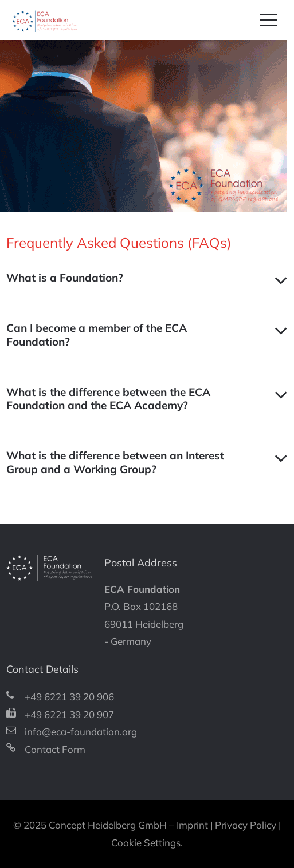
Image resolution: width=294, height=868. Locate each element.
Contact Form (55, 749)
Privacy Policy (246, 825)
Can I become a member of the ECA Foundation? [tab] (97, 335)
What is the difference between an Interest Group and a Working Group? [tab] (115, 462)
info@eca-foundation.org (81, 732)
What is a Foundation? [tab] (65, 278)
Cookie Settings (146, 843)
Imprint (192, 825)
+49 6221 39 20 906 (69, 697)
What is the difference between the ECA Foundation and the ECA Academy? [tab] (108, 399)
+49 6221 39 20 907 (69, 714)
